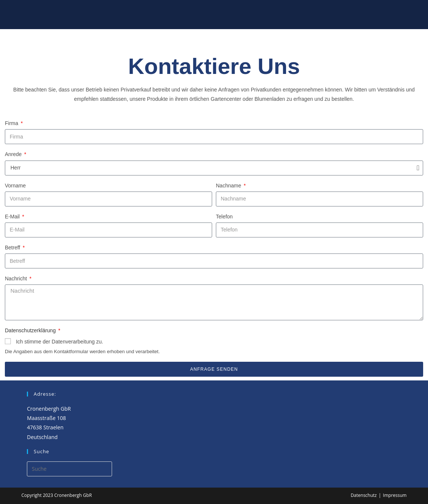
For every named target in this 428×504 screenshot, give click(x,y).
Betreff (13, 248)
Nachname (229, 186)
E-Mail (13, 217)
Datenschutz (364, 495)
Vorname (15, 186)
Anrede (14, 154)
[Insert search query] (69, 469)
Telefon (224, 217)
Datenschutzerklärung (31, 330)
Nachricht (17, 279)
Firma (12, 123)
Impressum (395, 495)
